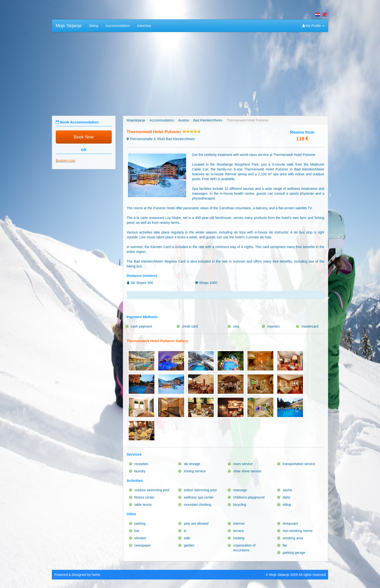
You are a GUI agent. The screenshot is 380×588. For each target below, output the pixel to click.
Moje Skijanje (69, 26)
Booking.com (66, 161)
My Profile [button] (313, 26)
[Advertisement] (190, 71)
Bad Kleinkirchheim (208, 120)
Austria (184, 120)
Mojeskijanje (136, 120)
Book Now (84, 137)
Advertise (144, 26)
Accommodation (118, 26)
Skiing (94, 26)
